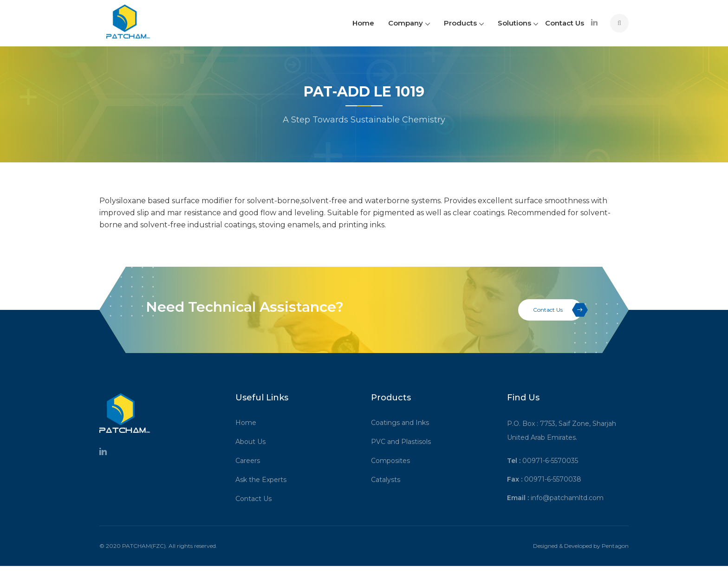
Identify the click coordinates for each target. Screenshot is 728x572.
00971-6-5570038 (553, 479)
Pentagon (615, 546)
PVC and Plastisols (404, 442)
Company (409, 23)
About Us (254, 442)
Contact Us (565, 23)
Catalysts (389, 480)
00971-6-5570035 (550, 461)
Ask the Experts (264, 480)
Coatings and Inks (403, 423)
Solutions (518, 23)
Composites (394, 461)
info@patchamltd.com (567, 498)
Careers (251, 461)
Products (464, 23)
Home (363, 23)
